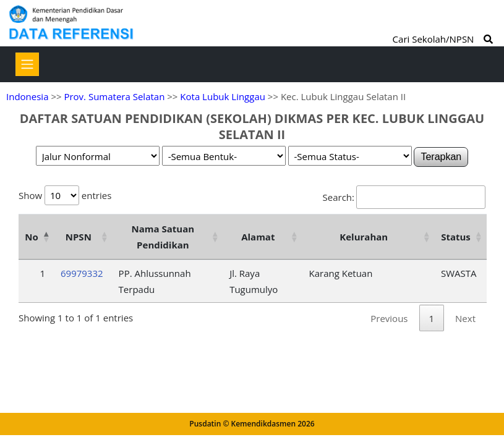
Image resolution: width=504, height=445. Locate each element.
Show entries (65, 195)
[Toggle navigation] (27, 64)
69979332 (82, 273)
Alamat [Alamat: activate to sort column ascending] (258, 237)
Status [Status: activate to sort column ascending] (456, 237)
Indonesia (27, 96)
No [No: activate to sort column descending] (31, 237)
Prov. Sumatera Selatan (114, 96)
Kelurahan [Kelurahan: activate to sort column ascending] (364, 237)
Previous (389, 318)
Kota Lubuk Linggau (223, 96)
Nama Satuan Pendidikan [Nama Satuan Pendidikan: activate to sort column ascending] (163, 237)
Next (465, 318)
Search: (404, 197)
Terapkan (441, 157)
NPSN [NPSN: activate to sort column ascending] (79, 237)
